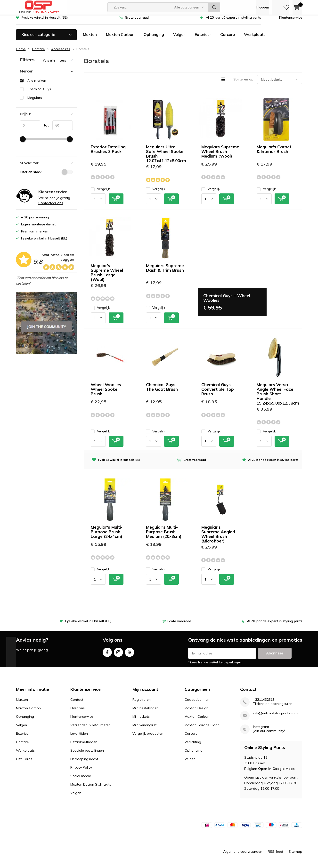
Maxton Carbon (120, 38)
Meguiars (35, 101)
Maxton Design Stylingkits (91, 788)
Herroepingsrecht (84, 763)
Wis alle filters (54, 64)
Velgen (179, 38)
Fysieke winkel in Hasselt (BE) (45, 21)
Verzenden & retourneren (90, 729)
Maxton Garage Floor (202, 729)
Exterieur (203, 38)
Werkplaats (255, 38)
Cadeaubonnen (197, 703)
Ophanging (154, 38)
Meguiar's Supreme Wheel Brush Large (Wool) (107, 276)
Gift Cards (24, 763)
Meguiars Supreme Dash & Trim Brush (165, 271)
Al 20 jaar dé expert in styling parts (233, 21)
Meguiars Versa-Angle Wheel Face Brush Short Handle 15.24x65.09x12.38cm (278, 397)
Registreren (142, 703)
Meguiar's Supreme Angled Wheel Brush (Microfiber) (218, 538)
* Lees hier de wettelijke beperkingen (215, 666)
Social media (81, 780)
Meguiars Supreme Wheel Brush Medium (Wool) (220, 155)
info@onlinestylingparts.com (275, 717)
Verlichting (193, 746)
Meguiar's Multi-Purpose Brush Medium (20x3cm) (164, 535)
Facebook (107, 655)
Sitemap (295, 855)
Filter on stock (46, 175)
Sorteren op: (244, 83)
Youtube (130, 655)
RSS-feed (275, 855)
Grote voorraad (137, 21)
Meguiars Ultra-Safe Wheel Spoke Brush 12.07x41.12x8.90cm (166, 157)
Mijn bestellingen (145, 712)
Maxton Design (196, 712)
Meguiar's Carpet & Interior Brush (274, 153)
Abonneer (275, 657)
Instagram (118, 655)
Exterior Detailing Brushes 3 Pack (108, 153)
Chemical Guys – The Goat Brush (162, 390)
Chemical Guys (39, 93)
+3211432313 (264, 703)
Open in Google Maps (276, 772)
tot (45, 129)
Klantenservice (291, 21)
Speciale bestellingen (87, 754)
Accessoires (61, 53)
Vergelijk (100, 193)
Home (21, 53)
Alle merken (37, 84)
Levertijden (79, 737)
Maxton (90, 38)
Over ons (77, 712)
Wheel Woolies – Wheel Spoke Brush (108, 393)
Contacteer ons (51, 207)
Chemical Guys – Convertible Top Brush (218, 393)
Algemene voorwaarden (243, 855)
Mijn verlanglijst (144, 729)
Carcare (228, 38)
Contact (77, 703)
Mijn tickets (141, 720)
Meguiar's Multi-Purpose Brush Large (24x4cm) (107, 535)
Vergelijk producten (148, 737)
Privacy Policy (81, 771)
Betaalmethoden (84, 746)
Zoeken (214, 7)
